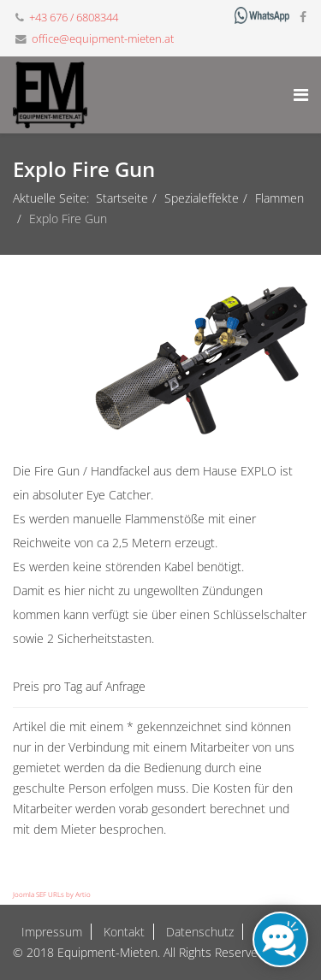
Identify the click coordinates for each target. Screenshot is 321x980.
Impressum (52, 932)
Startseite (122, 198)
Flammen (279, 198)
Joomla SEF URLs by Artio (52, 894)
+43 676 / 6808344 (74, 18)
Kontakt (122, 932)
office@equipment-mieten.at (103, 39)
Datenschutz (198, 932)
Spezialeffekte (202, 198)
